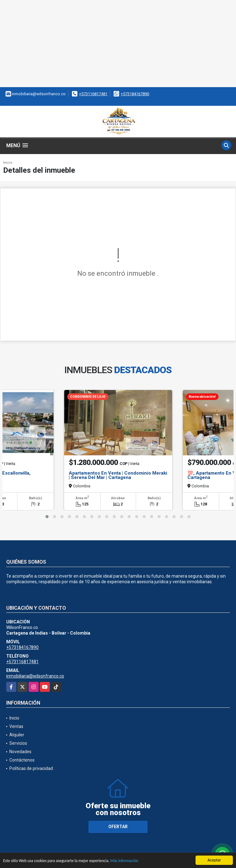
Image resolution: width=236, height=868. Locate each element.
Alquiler (17, 735)
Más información (128, 861)
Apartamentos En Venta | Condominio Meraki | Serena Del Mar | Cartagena (118, 475)
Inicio (8, 163)
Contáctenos (22, 760)
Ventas (16, 726)
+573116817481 (93, 94)
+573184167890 (135, 94)
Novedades (20, 752)
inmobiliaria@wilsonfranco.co (35, 676)
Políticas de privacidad (31, 768)
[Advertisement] (118, 44)
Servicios (18, 743)
